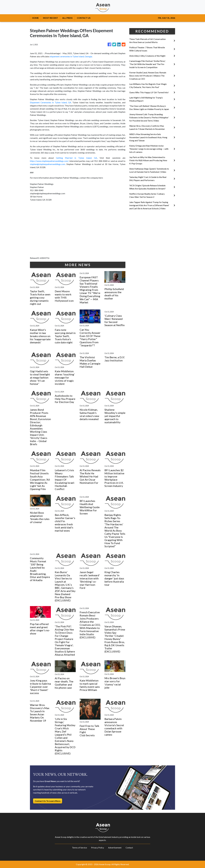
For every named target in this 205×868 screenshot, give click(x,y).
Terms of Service (79, 848)
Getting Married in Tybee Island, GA (77, 158)
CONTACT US (84, 18)
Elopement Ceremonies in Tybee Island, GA (51, 102)
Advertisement (115, 848)
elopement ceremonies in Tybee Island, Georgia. (71, 56)
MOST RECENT (50, 18)
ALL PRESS (67, 18)
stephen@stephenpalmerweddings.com (48, 164)
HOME (35, 18)
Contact (129, 848)
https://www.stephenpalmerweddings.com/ (49, 161)
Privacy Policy (98, 848)
